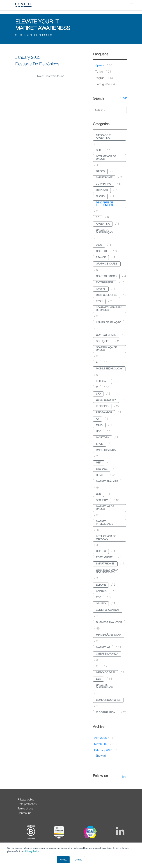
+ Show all (99, 756)
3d (98, 218)
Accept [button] (63, 860)
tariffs (101, 289)
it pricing (102, 406)
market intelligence (104, 523)
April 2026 (104, 738)
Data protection (27, 804)
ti (97, 666)
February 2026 (106, 751)
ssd (99, 150)
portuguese (106, 84)
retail (100, 475)
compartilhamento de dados (109, 309)
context (102, 251)
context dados (106, 276)
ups (99, 431)
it (97, 388)
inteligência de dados (106, 158)
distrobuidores (106, 295)
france (101, 258)
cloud (100, 197)
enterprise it (105, 283)
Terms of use (25, 809)
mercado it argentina (103, 137)
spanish (104, 66)
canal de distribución (104, 687)
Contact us (24, 813)
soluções (103, 341)
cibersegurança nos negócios (107, 571)
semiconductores (108, 700)
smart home (104, 178)
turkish (103, 72)
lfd (98, 394)
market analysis (107, 482)
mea (99, 463)
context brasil (106, 335)
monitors (102, 438)
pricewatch (104, 413)
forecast (102, 381)
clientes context (108, 610)
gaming (101, 604)
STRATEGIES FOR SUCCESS (34, 35)
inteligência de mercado (106, 538)
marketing (103, 648)
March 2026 (104, 744)
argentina (103, 224)
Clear (124, 98)
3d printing (104, 184)
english (104, 78)
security (102, 500)
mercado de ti (105, 673)
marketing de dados (105, 508)
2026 (99, 245)
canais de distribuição (104, 231)
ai (97, 363)
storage (102, 469)
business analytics (109, 623)
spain (99, 444)
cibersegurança (107, 654)
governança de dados (106, 349)
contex (101, 551)
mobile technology (109, 369)
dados (100, 171)
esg (98, 679)
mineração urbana (109, 635)
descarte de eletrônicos (104, 204)
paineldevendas (107, 450)
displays (102, 190)
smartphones (105, 564)
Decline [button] (78, 860)
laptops (102, 591)
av (97, 419)
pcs (99, 597)
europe (101, 585)
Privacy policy (26, 800)
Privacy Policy (32, 851)
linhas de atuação (108, 323)
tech (99, 301)
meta (99, 425)
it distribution (106, 713)
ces (98, 494)
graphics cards (107, 264)
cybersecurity (106, 400)
